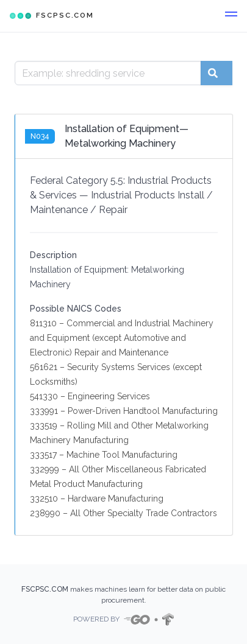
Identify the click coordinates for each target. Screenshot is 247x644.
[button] (231, 16)
